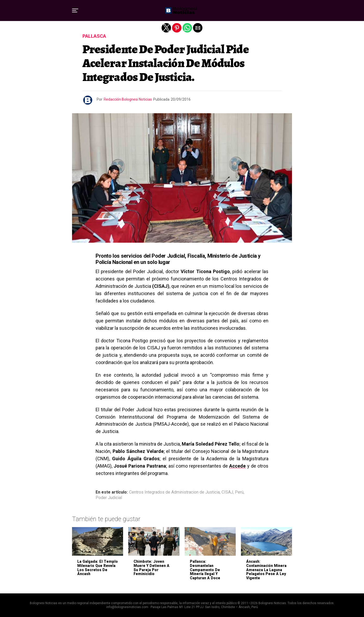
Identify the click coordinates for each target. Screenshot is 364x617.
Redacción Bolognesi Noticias (128, 99)
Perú (239, 492)
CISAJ (227, 492)
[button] (75, 10)
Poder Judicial (109, 498)
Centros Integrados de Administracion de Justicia (174, 492)
